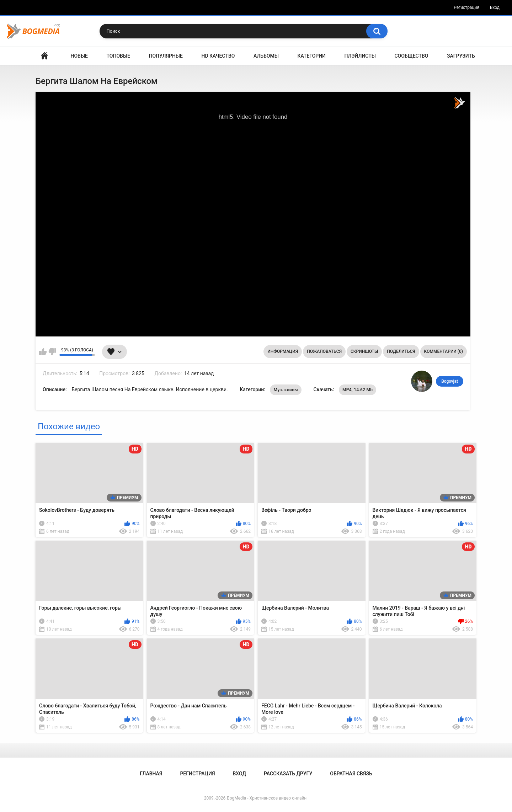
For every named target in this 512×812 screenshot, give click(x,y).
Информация (283, 351)
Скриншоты (364, 351)
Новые (79, 56)
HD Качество (218, 56)
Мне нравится (43, 352)
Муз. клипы (286, 390)
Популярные (166, 56)
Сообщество (411, 56)
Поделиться (401, 351)
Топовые (118, 56)
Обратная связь (351, 774)
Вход (495, 7)
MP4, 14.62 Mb (358, 390)
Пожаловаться (324, 351)
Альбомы (266, 56)
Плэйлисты (360, 56)
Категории (311, 56)
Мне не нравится (52, 352)
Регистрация (466, 7)
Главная (44, 56)
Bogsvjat (450, 381)
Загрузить (461, 56)
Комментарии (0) (444, 351)
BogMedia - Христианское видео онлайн (267, 798)
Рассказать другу (288, 774)
